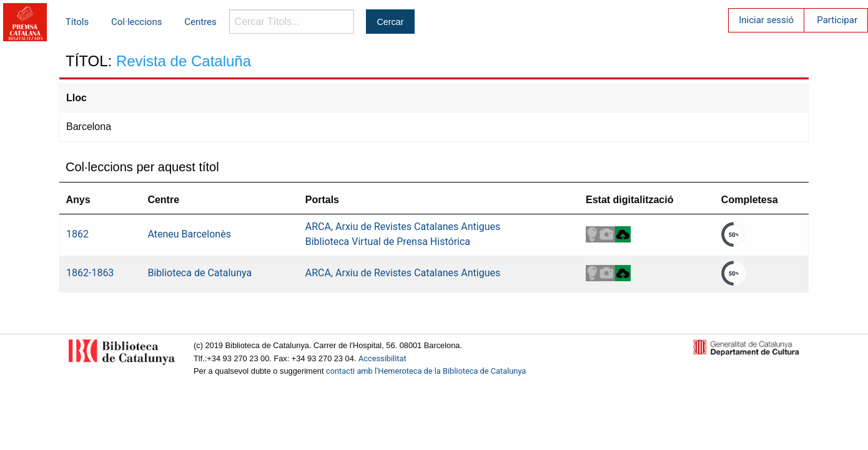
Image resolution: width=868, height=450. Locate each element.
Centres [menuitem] (200, 22)
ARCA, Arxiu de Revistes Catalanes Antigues (403, 227)
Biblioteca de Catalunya (200, 273)
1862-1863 (90, 273)
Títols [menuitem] (77, 22)
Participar (837, 20)
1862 (77, 234)
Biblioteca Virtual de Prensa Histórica (388, 242)
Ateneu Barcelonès (189, 234)
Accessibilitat (382, 358)
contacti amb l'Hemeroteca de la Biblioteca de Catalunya (426, 371)
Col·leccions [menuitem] (136, 22)
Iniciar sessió (766, 20)
